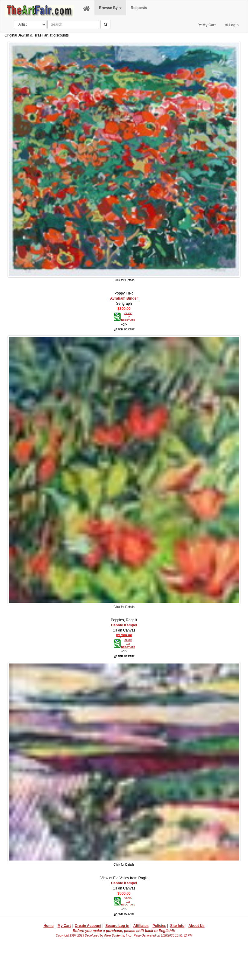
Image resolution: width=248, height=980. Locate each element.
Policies (159, 926)
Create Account (88, 926)
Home (48, 926)
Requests (139, 8)
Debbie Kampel (124, 625)
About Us (196, 926)
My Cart (207, 25)
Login (232, 25)
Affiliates (141, 926)
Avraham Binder (124, 298)
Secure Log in (117, 926)
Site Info (177, 926)
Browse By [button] (110, 8)
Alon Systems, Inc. (118, 935)
